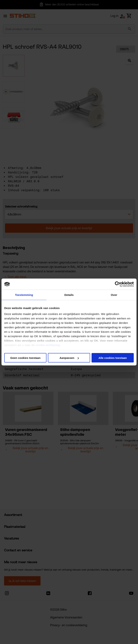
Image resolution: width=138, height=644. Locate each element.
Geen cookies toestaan (25, 358)
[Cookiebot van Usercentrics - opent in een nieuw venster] (118, 284)
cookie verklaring (48, 345)
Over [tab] (114, 295)
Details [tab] (69, 295)
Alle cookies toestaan (113, 358)
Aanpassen (69, 358)
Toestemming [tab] (24, 295)
